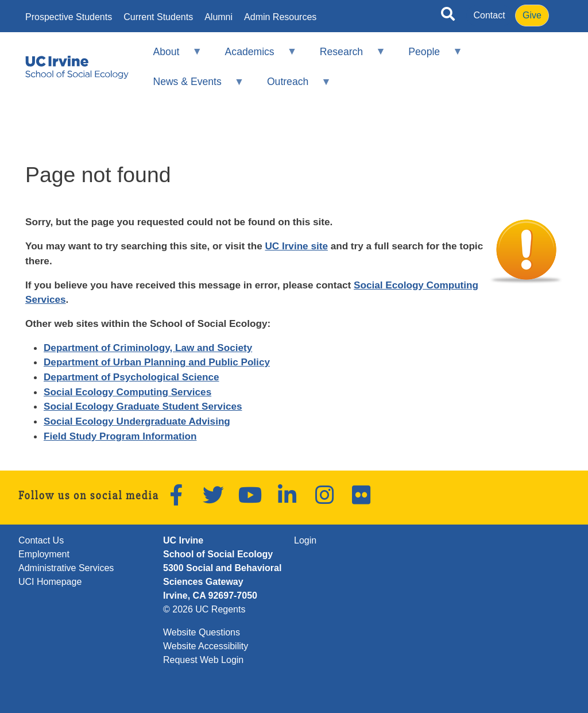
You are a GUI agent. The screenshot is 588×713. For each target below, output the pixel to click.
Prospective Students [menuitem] (69, 17)
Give (532, 15)
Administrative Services (66, 568)
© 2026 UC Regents (204, 609)
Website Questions (202, 632)
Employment (44, 554)
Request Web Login (203, 660)
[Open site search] (448, 16)
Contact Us (41, 540)
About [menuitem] (170, 57)
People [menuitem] (428, 57)
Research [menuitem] (345, 57)
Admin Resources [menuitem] (280, 17)
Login (305, 540)
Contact (490, 15)
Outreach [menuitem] (292, 86)
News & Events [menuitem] (191, 86)
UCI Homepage (50, 582)
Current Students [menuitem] (158, 17)
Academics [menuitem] (253, 57)
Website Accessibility (206, 646)
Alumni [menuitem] (218, 17)
